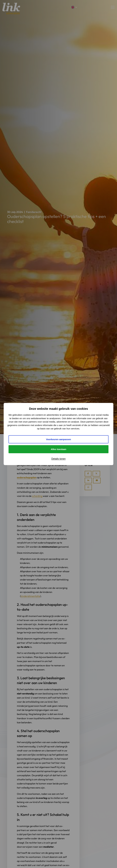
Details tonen (58, 459)
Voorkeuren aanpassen (58, 439)
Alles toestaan (58, 449)
